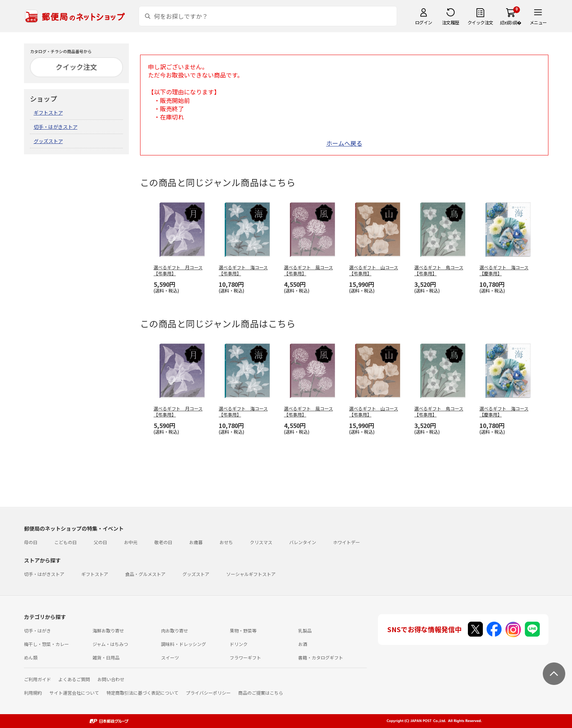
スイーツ (170, 657)
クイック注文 (480, 22)
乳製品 (305, 630)
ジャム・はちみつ (110, 644)
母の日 (31, 542)
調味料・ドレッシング (184, 644)
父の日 (100, 542)
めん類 (31, 657)
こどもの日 (66, 542)
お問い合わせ (111, 679)
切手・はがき (37, 630)
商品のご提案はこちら (261, 693)
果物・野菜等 (243, 630)
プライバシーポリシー (208, 693)
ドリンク (239, 644)
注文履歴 (451, 22)
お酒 (303, 644)
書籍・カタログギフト (321, 657)
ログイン (424, 22)
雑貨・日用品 (106, 657)
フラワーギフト (245, 657)
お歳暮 (196, 542)
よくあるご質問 (74, 679)
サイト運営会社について (74, 693)
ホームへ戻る (344, 143)
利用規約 (33, 693)
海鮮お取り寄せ (108, 630)
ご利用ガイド (37, 679)
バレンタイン (303, 542)
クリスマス (261, 542)
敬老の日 (163, 542)
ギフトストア (48, 113)
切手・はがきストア (56, 127)
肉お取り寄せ (175, 630)
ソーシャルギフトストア (251, 574)
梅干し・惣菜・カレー (46, 644)
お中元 (131, 542)
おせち (226, 542)
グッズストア (48, 141)
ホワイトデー (346, 542)
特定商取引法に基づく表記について (142, 693)
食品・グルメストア (145, 574)
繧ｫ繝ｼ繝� (511, 22)
